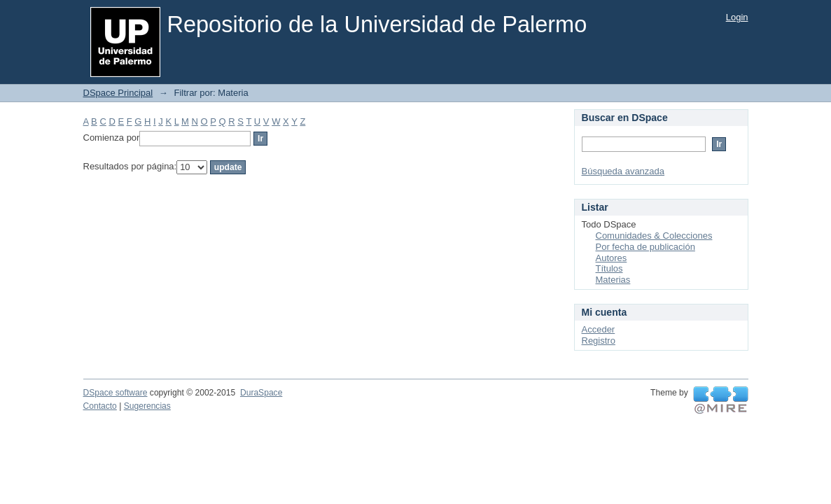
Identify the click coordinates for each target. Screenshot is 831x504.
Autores (612, 258)
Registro (599, 341)
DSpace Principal (118, 93)
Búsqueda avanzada (623, 171)
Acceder (599, 329)
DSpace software (116, 393)
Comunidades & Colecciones (654, 236)
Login (737, 17)
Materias (613, 280)
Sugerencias (147, 406)
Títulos (609, 268)
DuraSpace (261, 393)
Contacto (100, 406)
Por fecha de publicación (645, 247)
